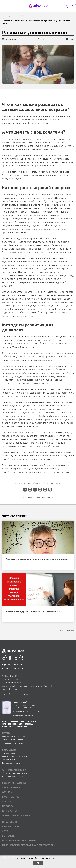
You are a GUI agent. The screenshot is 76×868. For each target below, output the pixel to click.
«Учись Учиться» (9, 753)
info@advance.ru (10, 689)
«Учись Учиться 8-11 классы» (13, 740)
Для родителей (8, 760)
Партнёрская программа (19, 841)
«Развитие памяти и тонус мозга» (16, 756)
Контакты (9, 836)
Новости (8, 806)
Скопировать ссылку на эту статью (38, 497)
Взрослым (9, 750)
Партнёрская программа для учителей (29, 845)
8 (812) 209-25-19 (13, 669)
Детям (6, 733)
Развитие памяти (14, 783)
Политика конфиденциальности (26, 711)
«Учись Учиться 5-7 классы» (13, 736)
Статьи (7, 802)
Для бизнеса (11, 811)
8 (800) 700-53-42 (13, 665)
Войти (71, 6)
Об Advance (10, 822)
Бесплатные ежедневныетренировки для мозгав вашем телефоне (19, 724)
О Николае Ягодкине (16, 815)
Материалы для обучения (13, 743)
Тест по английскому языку (13, 776)
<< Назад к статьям (66, 630)
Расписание (10, 797)
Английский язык (14, 770)
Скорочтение (11, 788)
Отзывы (7, 792)
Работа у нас (11, 827)
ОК (38, 863)
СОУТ (5, 831)
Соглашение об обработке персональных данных (24, 707)
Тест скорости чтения (11, 763)
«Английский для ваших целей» (15, 773)
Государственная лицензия (24, 715)
